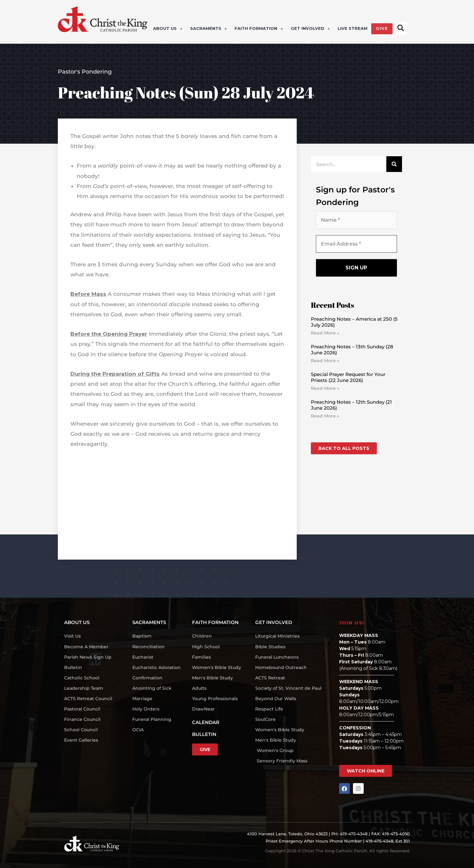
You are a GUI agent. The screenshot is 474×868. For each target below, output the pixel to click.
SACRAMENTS (209, 29)
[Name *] (356, 220)
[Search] (394, 164)
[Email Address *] (356, 244)
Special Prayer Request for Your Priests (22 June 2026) (348, 377)
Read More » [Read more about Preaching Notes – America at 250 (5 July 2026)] (325, 333)
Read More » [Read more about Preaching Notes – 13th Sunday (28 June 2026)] (325, 361)
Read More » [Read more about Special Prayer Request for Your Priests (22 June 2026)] (325, 388)
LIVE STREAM (353, 29)
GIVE (382, 29)
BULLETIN (204, 734)
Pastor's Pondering (85, 72)
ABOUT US (168, 29)
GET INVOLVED (310, 29)
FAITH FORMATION (259, 29)
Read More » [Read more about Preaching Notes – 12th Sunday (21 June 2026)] (325, 416)
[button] (401, 28)
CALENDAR (206, 722)
